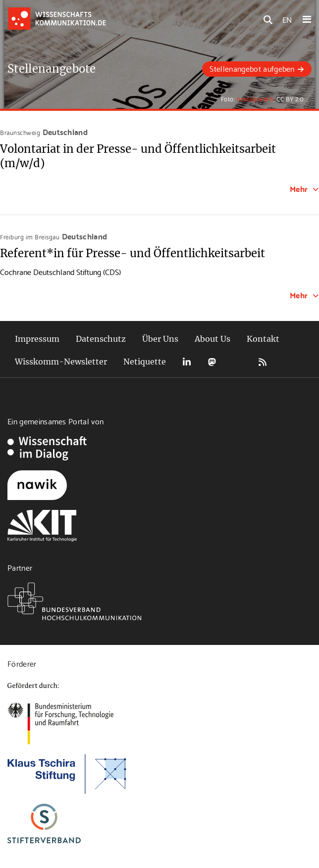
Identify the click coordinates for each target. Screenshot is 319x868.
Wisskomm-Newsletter (61, 362)
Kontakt (263, 339)
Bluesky (237, 362)
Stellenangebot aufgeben (252, 68)
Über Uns (160, 339)
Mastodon (212, 362)
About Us (213, 339)
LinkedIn (187, 362)
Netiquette (145, 362)
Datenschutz (101, 339)
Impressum (37, 339)
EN (287, 19)
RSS (263, 362)
